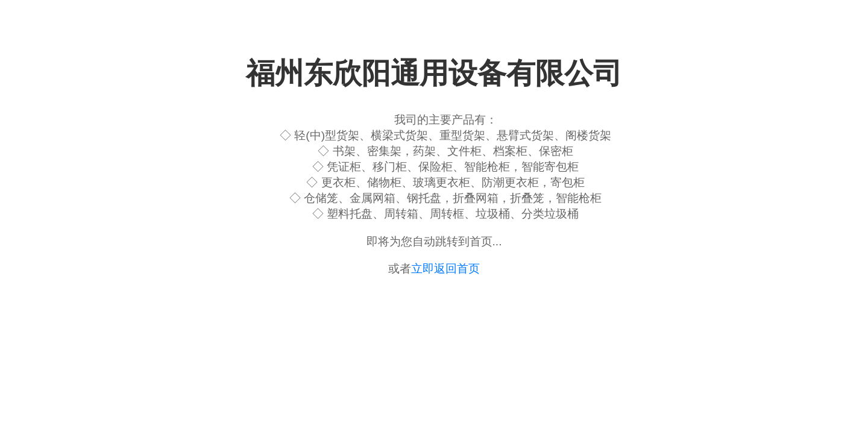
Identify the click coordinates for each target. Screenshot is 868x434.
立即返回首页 (445, 269)
